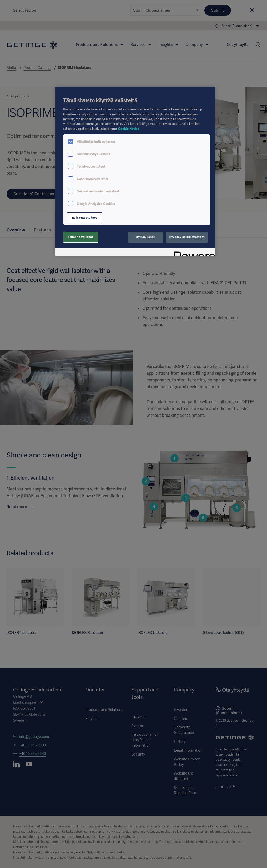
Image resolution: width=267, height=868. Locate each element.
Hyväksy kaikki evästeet (187, 237)
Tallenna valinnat (81, 237)
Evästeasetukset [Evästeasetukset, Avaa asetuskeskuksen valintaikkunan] (85, 218)
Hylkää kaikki (145, 237)
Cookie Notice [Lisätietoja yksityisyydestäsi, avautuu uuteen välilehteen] (129, 129)
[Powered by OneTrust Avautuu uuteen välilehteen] (193, 253)
